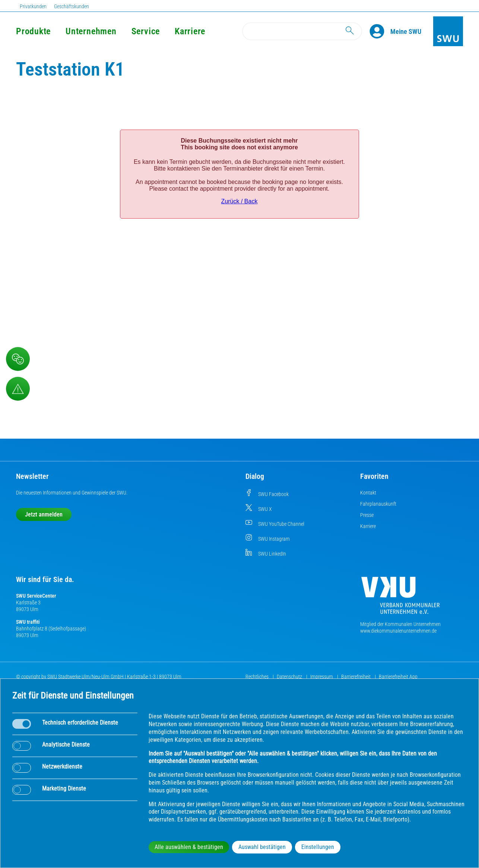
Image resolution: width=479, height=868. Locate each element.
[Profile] (380, 31)
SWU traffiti (28, 622)
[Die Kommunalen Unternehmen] (400, 598)
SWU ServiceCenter (36, 596)
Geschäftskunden (72, 6)
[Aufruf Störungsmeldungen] (18, 389)
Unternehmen (91, 31)
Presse (367, 515)
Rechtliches (258, 677)
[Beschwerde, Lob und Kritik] (18, 359)
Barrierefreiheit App (398, 677)
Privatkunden (33, 6)
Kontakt (368, 493)
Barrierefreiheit (356, 677)
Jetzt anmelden (44, 514)
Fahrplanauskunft (378, 504)
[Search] (302, 31)
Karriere (190, 31)
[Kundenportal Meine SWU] (406, 31)
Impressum (322, 677)
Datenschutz (290, 677)
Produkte (33, 31)
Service (146, 31)
